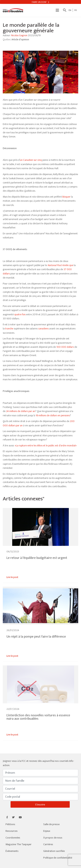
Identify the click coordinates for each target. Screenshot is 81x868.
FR (76, 10)
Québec (7, 39)
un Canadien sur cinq (31, 160)
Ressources (12, 831)
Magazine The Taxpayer (18, 844)
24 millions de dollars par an (21, 411)
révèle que (60, 265)
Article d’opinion (20, 39)
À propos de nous (53, 838)
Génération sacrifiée (54, 851)
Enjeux (47, 831)
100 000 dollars (65, 347)
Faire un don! (40, 2)
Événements (12, 851)
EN (70, 10)
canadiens (43, 329)
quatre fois (20, 314)
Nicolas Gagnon (19, 35)
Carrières (48, 844)
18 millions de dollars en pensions (53, 415)
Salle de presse (51, 824)
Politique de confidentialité (58, 858)
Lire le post (12, 577)
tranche (9, 329)
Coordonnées (13, 838)
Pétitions (10, 824)
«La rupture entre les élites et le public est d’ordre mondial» (46, 446)
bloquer (66, 197)
